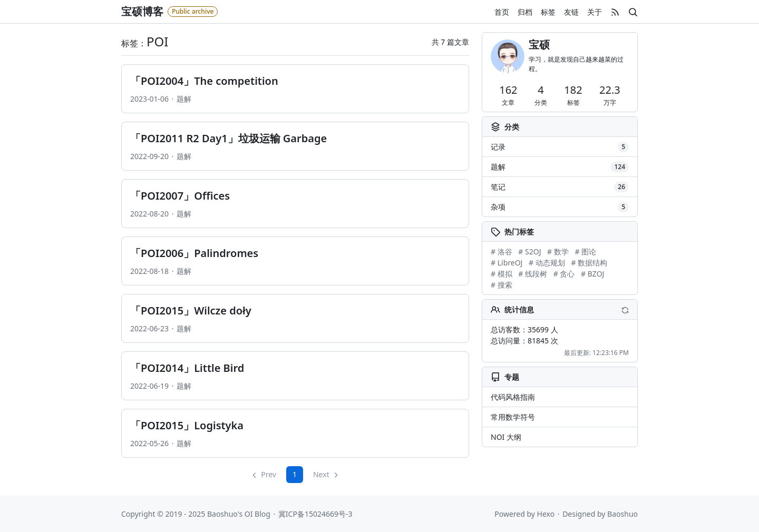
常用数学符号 (513, 417)
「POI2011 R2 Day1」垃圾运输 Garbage (228, 138)
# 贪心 (564, 274)
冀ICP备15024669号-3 (315, 514)
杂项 (560, 207)
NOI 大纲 (506, 437)
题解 (184, 99)
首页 (502, 12)
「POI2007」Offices (180, 196)
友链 (571, 12)
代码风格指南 (513, 397)
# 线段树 (533, 274)
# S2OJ (529, 252)
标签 (548, 12)
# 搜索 (502, 285)
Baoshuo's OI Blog (239, 514)
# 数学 (558, 252)
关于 (595, 12)
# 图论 (585, 252)
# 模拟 (502, 274)
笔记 (560, 187)
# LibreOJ (507, 263)
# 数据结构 (589, 263)
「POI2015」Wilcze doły (191, 311)
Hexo (546, 514)
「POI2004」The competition (204, 81)
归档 (525, 12)
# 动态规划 (547, 263)
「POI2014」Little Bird (187, 368)
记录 (560, 147)
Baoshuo (622, 514)
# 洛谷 (502, 252)
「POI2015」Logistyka (187, 425)
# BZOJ (592, 274)
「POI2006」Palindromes (194, 253)
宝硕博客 (142, 11)
